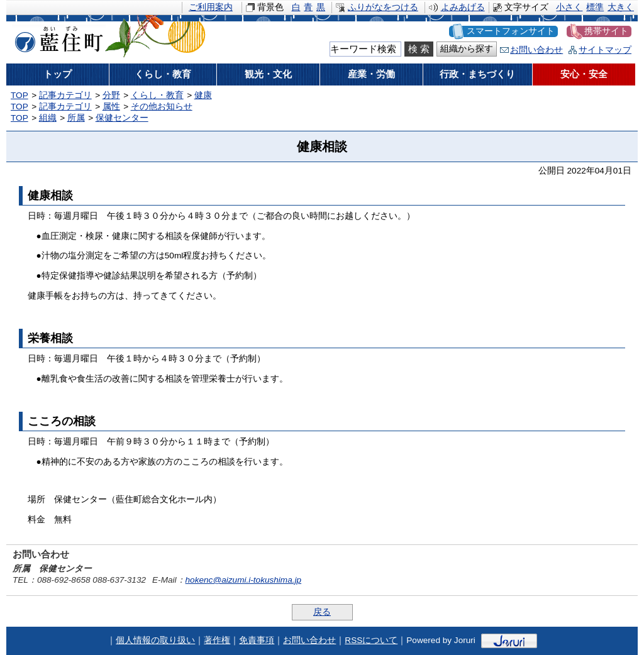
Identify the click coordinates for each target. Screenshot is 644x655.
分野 (111, 95)
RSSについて (371, 640)
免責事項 (257, 640)
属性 (111, 107)
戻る (322, 612)
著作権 (217, 640)
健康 (203, 95)
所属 (76, 118)
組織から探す (467, 49)
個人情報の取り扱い (155, 640)
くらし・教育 (157, 95)
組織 (48, 118)
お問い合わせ (536, 50)
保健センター (122, 118)
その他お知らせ (162, 107)
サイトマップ (605, 50)
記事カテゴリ (65, 95)
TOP (19, 95)
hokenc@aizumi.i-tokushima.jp (244, 580)
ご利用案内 (211, 7)
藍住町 (57, 37)
